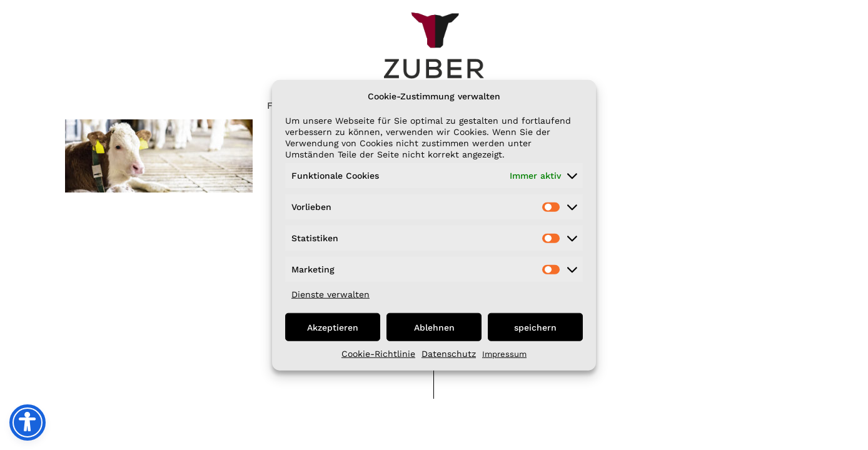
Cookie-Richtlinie (378, 354)
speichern (535, 327)
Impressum (504, 354)
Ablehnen (434, 327)
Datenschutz (449, 354)
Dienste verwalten (331, 294)
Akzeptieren (333, 327)
